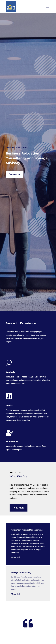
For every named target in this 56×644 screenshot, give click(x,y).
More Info (16, 558)
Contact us (14, 174)
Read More (19, 508)
